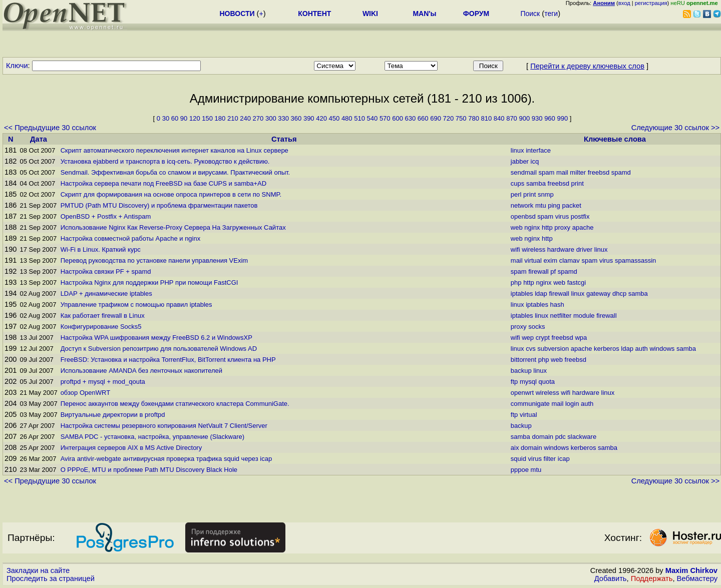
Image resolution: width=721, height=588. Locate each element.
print (578, 183)
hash (557, 305)
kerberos (607, 349)
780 (474, 118)
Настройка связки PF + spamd (106, 271)
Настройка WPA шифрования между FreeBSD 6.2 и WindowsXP (156, 338)
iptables (522, 293)
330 (283, 118)
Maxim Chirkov (691, 570)
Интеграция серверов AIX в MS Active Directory (131, 448)
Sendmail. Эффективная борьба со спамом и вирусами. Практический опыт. (175, 172)
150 (207, 118)
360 (296, 118)
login (572, 404)
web (517, 227)
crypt (543, 338)
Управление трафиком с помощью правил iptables (136, 305)
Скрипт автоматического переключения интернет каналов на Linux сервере (174, 150)
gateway (598, 293)
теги (551, 14)
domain (543, 437)
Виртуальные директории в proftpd (113, 415)
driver (585, 249)
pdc (561, 437)
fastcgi (577, 282)
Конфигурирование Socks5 (101, 327)
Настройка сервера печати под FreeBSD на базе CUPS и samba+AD (163, 183)
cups (517, 183)
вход (624, 3)
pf (553, 271)
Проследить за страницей (51, 578)
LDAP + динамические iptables (106, 293)
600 (398, 118)
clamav (570, 260)
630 (411, 118)
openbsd (523, 216)
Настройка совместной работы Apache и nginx (131, 238)
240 (245, 118)
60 (175, 118)
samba (536, 183)
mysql (528, 382)
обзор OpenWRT (85, 393)
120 (195, 118)
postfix (580, 216)
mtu (541, 205)
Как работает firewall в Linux (103, 316)
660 (423, 118)
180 (220, 118)
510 (359, 118)
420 (321, 118)
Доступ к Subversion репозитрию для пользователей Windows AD (159, 349)
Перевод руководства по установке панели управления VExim (154, 260)
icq (535, 161)
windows (662, 349)
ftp (514, 382)
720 (449, 118)
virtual (533, 260)
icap (564, 459)
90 (184, 118)
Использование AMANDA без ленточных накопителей (141, 371)
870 (512, 118)
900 (524, 118)
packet (571, 205)
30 (166, 118)
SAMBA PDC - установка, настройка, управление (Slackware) (152, 437)
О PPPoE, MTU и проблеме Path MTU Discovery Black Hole (149, 470)
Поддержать (652, 578)
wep (528, 338)
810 (487, 118)
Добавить (611, 578)
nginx (532, 227)
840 (499, 118)
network (522, 205)
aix (515, 448)
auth (641, 349)
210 (233, 118)
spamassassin (635, 260)
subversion (553, 349)
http (547, 227)
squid (518, 459)
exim (551, 260)
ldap (541, 293)
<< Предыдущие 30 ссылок (50, 128)
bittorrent (523, 360)
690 (436, 118)
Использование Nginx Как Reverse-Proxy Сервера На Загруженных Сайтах (173, 227)
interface (538, 150)
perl (516, 194)
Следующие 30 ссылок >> (675, 128)
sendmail (524, 172)
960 (550, 118)
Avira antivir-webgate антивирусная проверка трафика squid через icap (166, 459)
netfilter (561, 316)
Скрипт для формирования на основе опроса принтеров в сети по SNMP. (171, 194)
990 (562, 118)
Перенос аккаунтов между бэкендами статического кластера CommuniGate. (175, 404)
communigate (530, 404)
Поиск (530, 14)
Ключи (17, 66)
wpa (581, 338)
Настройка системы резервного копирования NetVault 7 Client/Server (164, 426)
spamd (621, 172)
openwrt (522, 393)
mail (562, 172)
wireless (533, 249)
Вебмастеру (697, 578)
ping (554, 205)
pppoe (520, 470)
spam (546, 172)
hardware (561, 249)
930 (537, 118)
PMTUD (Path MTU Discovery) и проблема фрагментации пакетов (159, 205)
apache (583, 227)
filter (550, 459)
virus (562, 216)
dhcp (619, 293)
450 (334, 118)
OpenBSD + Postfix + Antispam (106, 216)
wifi (515, 249)
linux (517, 150)
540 (373, 118)
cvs (531, 349)
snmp (546, 194)
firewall (538, 271)
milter (578, 172)
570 (385, 118)
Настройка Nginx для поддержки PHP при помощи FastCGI (149, 282)
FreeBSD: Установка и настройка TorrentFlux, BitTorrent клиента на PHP (168, 360)
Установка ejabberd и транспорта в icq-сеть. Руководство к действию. (165, 161)
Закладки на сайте (38, 570)
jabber (520, 161)
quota (547, 382)
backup (521, 371)
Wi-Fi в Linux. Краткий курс (101, 249)
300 (271, 118)
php (516, 282)
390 (309, 118)
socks (536, 327)
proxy (562, 227)
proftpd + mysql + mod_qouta (103, 382)
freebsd (599, 172)
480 (347, 118)
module (584, 316)
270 (258, 118)
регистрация (651, 3)
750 (461, 118)
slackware (582, 437)
